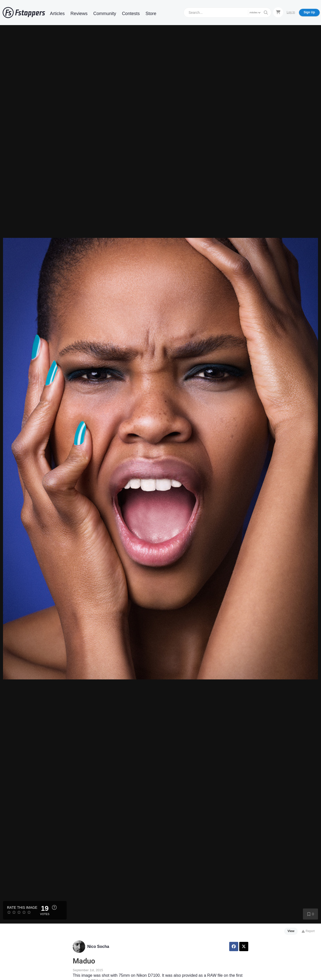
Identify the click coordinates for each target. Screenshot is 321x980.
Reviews (79, 14)
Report (308, 931)
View (291, 931)
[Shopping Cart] (278, 12)
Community (105, 14)
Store (151, 14)
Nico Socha (98, 947)
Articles (57, 14)
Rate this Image (22, 907)
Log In (291, 12)
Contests (131, 14)
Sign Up (309, 12)
